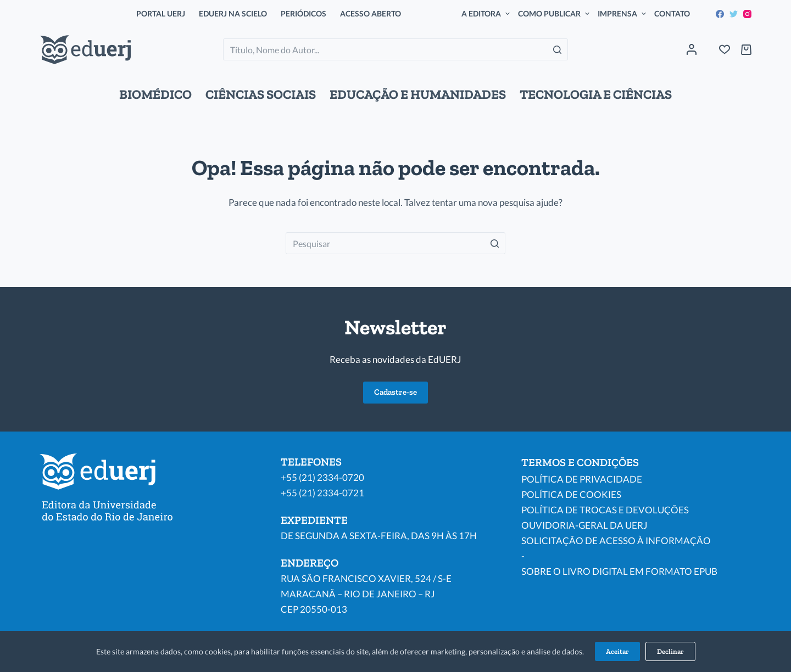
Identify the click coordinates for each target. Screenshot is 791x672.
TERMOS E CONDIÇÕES (580, 462)
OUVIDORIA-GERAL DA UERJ (584, 525)
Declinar (670, 651)
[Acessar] (692, 49)
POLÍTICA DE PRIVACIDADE (582, 479)
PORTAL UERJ (161, 13)
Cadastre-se (396, 392)
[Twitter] (734, 14)
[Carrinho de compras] (746, 50)
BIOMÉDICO (155, 94)
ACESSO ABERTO (371, 13)
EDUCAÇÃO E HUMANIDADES (418, 94)
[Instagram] (747, 14)
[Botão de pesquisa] (557, 49)
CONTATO (672, 13)
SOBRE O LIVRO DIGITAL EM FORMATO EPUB (619, 571)
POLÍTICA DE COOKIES (571, 494)
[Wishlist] (725, 49)
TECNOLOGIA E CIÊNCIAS (596, 94)
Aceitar (617, 651)
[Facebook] (720, 14)
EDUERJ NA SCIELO (233, 13)
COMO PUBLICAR (555, 14)
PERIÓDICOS (303, 13)
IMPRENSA (623, 14)
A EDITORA (487, 14)
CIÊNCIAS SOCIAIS (261, 94)
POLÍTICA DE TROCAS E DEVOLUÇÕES (605, 510)
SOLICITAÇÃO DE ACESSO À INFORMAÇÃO (616, 541)
